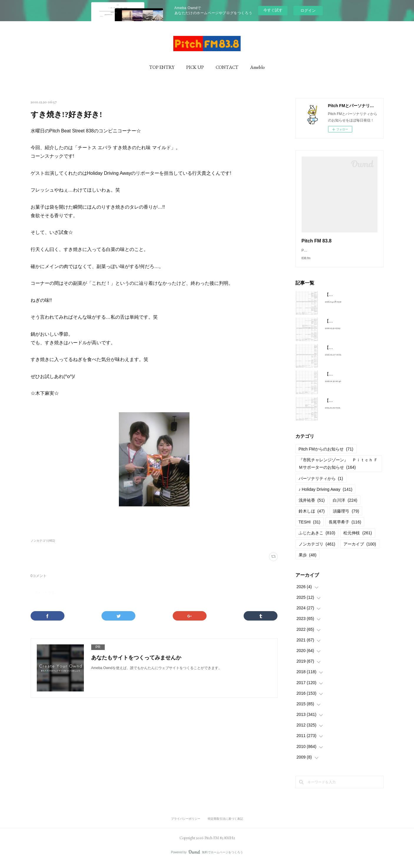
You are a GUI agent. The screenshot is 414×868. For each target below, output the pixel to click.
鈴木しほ (312, 517)
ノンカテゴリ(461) (43, 541)
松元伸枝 (358, 539)
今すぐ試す (273, 10)
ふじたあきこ (317, 539)
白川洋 (345, 506)
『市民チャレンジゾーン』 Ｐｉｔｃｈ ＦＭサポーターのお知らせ (338, 469)
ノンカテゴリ (317, 550)
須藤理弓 (346, 517)
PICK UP (195, 67)
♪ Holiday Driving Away (326, 495)
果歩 (308, 561)
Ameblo (257, 67)
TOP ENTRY (162, 67)
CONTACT (227, 67)
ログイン (308, 10)
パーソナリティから (321, 484)
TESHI (310, 528)
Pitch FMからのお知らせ (326, 455)
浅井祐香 (312, 506)
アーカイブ (360, 550)
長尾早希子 (345, 528)
